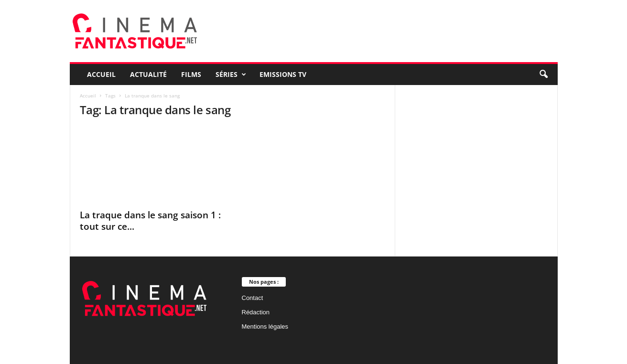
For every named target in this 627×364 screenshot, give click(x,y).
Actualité (148, 74)
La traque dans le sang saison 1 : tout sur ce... (150, 221)
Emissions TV (283, 74)
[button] (543, 75)
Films (191, 74)
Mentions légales (265, 327)
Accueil (101, 74)
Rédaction (256, 312)
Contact (253, 298)
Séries (231, 75)
